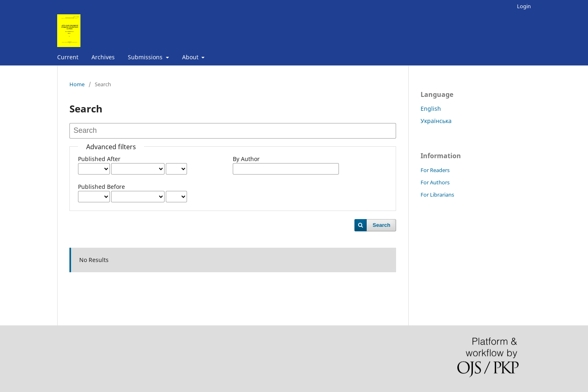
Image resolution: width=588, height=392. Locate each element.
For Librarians (437, 195)
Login (524, 6)
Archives (103, 57)
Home (77, 84)
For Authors (435, 182)
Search (382, 225)
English (431, 109)
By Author (246, 159)
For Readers (435, 170)
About (191, 57)
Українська (436, 121)
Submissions (146, 57)
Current (68, 57)
